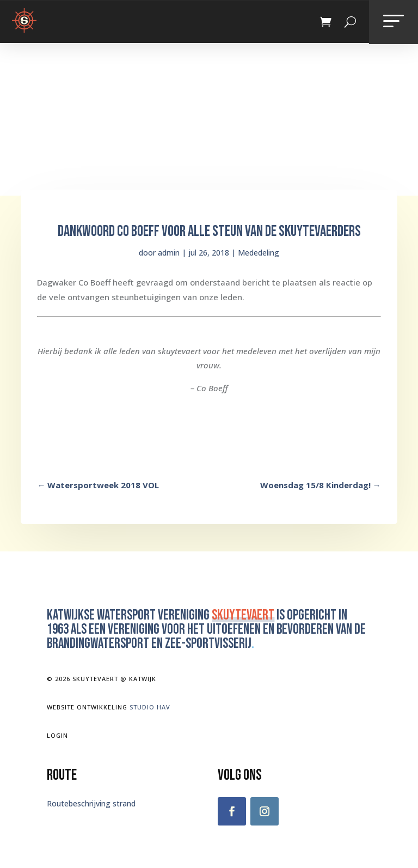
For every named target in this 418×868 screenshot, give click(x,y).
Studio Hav (150, 707)
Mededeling (259, 253)
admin (169, 253)
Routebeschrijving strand (91, 803)
